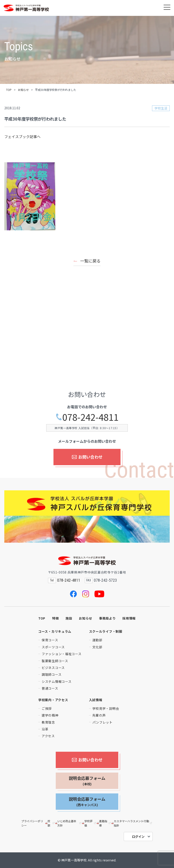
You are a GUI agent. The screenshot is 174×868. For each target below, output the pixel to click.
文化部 (97, 647)
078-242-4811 (87, 417)
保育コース (50, 640)
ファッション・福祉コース (62, 654)
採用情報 (129, 618)
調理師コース (52, 674)
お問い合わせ (87, 457)
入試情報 (96, 700)
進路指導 (104, 823)
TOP (9, 90)
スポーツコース (53, 647)
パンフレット (103, 722)
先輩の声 (99, 715)
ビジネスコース (53, 668)
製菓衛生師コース (55, 661)
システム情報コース (57, 681)
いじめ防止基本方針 (69, 823)
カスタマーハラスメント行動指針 (132, 823)
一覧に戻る (90, 261)
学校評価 (89, 823)
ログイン (138, 836)
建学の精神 (50, 715)
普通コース (50, 688)
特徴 (55, 618)
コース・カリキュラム (55, 631)
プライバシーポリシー (32, 823)
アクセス (48, 736)
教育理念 (48, 722)
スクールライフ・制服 (106, 631)
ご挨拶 (47, 708)
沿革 (45, 729)
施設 (69, 618)
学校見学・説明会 (106, 708)
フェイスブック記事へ (22, 136)
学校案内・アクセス (53, 700)
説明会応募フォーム (87, 781)
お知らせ (23, 90)
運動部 (97, 640)
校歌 (50, 823)
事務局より (107, 618)
